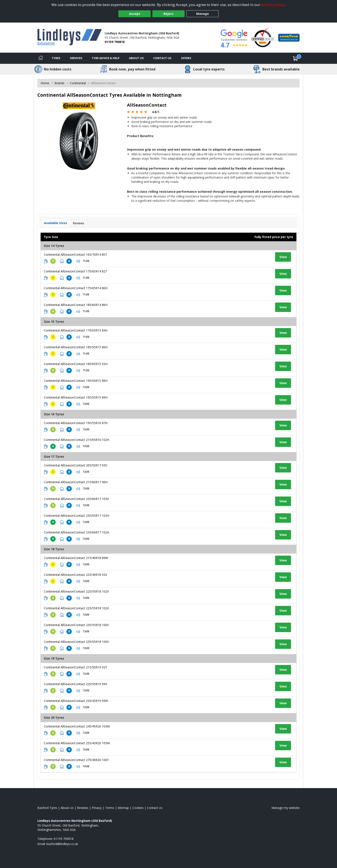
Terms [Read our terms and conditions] (110, 808)
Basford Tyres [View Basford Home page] (47, 808)
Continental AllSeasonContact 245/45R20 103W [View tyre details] (77, 726)
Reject (168, 14)
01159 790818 (115, 42)
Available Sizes (56, 223)
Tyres (56, 58)
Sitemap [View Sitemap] (123, 808)
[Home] (41, 58)
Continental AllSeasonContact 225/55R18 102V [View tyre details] (76, 591)
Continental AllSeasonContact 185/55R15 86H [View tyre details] (76, 347)
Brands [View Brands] (60, 83)
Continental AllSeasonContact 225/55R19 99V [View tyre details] (75, 684)
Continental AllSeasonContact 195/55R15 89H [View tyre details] (76, 397)
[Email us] (62, 844)
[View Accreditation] (263, 37)
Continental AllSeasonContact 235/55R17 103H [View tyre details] (77, 516)
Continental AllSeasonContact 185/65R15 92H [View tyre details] (76, 364)
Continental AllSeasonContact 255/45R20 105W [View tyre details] (77, 743)
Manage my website (286, 808)
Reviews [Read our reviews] (83, 808)
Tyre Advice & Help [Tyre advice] (106, 58)
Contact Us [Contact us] (162, 58)
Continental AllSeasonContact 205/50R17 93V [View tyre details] (75, 465)
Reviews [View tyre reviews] (79, 223)
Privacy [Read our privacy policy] (97, 808)
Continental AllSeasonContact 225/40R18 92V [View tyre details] (75, 575)
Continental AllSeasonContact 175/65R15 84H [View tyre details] (76, 330)
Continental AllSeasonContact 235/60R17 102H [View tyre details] (77, 532)
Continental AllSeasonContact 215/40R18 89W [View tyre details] (76, 558)
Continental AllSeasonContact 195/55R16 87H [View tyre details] (76, 423)
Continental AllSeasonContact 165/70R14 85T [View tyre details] (76, 254)
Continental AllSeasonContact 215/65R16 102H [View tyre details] (77, 440)
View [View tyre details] (283, 257)
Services (76, 58)
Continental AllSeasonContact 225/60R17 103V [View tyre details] (76, 499)
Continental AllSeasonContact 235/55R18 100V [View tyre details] (76, 625)
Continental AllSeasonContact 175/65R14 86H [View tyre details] (76, 288)
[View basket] (296, 58)
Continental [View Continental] (78, 83)
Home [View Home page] (45, 83)
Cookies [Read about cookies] (138, 808)
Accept (135, 14)
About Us (136, 58)
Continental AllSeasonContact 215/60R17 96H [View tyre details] (76, 482)
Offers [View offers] (186, 58)
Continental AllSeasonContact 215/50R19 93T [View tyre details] (76, 667)
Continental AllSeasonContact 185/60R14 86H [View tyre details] (76, 305)
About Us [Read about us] (67, 808)
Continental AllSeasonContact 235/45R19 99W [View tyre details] (76, 701)
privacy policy (273, 5)
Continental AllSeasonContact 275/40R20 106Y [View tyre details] (76, 760)
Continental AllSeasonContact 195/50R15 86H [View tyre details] (76, 381)
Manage (203, 14)
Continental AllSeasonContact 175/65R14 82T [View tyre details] (76, 271)
